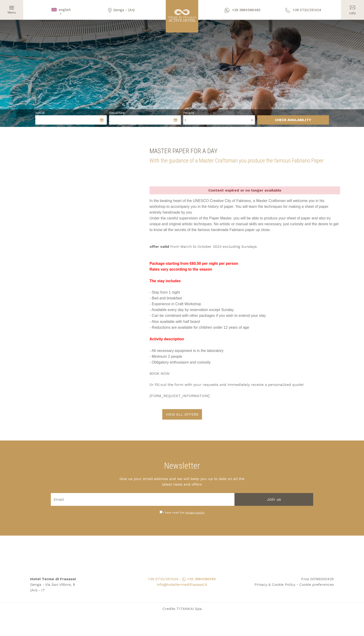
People (189, 113)
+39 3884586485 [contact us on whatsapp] (243, 10)
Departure (117, 113)
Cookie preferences (317, 579)
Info (353, 8)
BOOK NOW (159, 368)
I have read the (184, 507)
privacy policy (195, 507)
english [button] (61, 12)
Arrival (40, 113)
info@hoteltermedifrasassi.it (182, 579)
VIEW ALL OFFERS (182, 409)
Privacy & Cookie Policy (275, 579)
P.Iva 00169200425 (317, 573)
